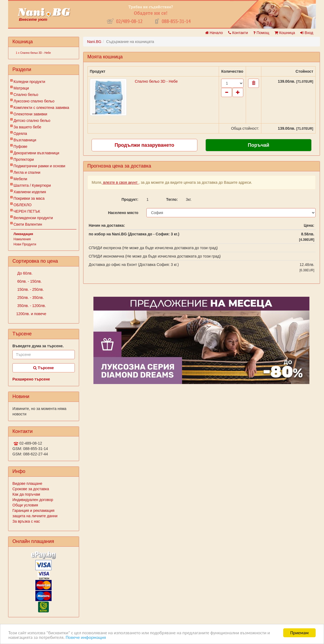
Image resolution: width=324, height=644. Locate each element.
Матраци (21, 88)
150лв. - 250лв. (30, 289)
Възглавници (25, 140)
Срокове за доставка (31, 489)
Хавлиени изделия (30, 192)
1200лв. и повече (31, 314)
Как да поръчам (26, 494)
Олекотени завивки (30, 114)
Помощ (261, 33)
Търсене (43, 368)
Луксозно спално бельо (34, 101)
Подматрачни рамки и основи (39, 166)
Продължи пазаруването (144, 145)
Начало (214, 33)
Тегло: (172, 199)
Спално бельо (26, 95)
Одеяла (20, 134)
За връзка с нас (26, 521)
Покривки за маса (29, 198)
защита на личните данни (35, 516)
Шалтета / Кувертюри (32, 185)
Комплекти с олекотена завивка (41, 108)
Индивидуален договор (33, 500)
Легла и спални (27, 172)
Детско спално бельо (32, 121)
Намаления (22, 239)
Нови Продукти (25, 244)
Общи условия (25, 505)
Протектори (24, 159)
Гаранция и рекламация (33, 510)
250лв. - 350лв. (30, 298)
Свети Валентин (28, 224)
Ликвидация (23, 234)
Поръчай (259, 145)
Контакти (238, 33)
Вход (307, 33)
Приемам (299, 633)
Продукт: (130, 199)
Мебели (20, 179)
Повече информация (86, 637)
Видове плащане (27, 483)
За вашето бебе (27, 127)
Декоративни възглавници (36, 153)
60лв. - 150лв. (29, 281)
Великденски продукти (33, 218)
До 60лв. (24, 273)
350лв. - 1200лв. (31, 306)
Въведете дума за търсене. (38, 346)
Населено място (123, 213)
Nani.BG (94, 42)
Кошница (285, 33)
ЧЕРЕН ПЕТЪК (27, 211)
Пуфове (20, 146)
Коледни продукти (29, 82)
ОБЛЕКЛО (23, 205)
